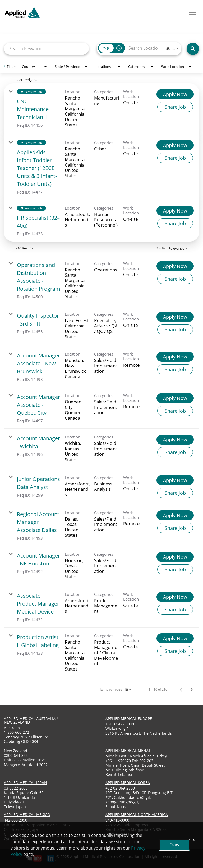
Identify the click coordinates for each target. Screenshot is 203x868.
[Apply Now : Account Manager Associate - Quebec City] (175, 398)
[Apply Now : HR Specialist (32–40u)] (175, 211)
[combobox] (46, 48)
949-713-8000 (117, 820)
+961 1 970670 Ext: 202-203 (129, 761)
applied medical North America (137, 815)
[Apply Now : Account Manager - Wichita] (175, 440)
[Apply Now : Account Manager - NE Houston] (175, 557)
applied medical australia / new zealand (31, 720)
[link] (101, 109)
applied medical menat (128, 750)
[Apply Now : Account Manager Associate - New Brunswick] (175, 357)
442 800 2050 (16, 820)
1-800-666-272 (17, 732)
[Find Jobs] (193, 49)
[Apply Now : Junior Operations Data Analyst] (175, 480)
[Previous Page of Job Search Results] (181, 690)
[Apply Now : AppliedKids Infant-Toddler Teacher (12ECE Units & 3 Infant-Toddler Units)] (175, 145)
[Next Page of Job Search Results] (192, 690)
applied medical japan (26, 783)
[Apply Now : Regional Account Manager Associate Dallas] (175, 515)
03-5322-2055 (16, 788)
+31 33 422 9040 (120, 724)
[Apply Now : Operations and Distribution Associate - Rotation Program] (175, 266)
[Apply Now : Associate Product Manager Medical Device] (175, 597)
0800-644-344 (16, 755)
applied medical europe (129, 718)
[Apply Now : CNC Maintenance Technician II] (175, 94)
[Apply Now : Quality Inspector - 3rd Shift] (175, 317)
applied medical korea (128, 783)
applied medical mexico (27, 815)
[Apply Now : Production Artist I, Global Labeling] (175, 638)
